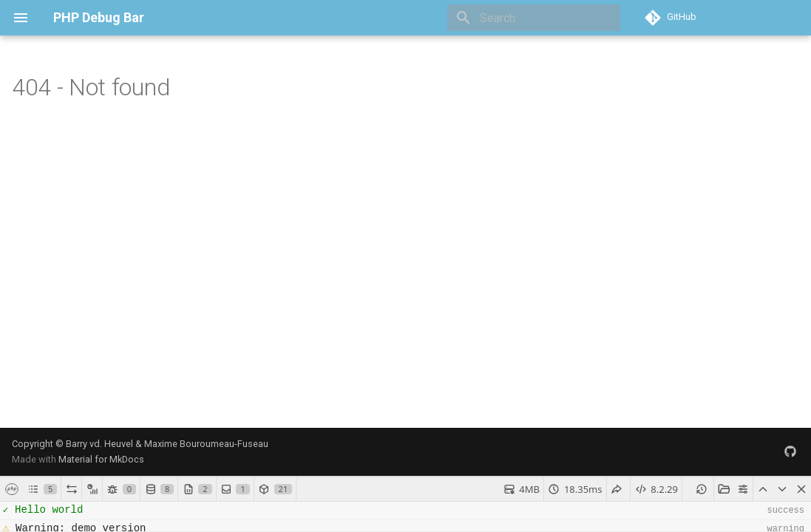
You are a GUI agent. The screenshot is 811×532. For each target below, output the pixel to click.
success (791, 521)
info (715, 521)
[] (43, 356)
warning (749, 521)
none (613, 521)
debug (654, 521)
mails (582, 521)
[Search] (534, 18)
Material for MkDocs (101, 266)
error (687, 521)
